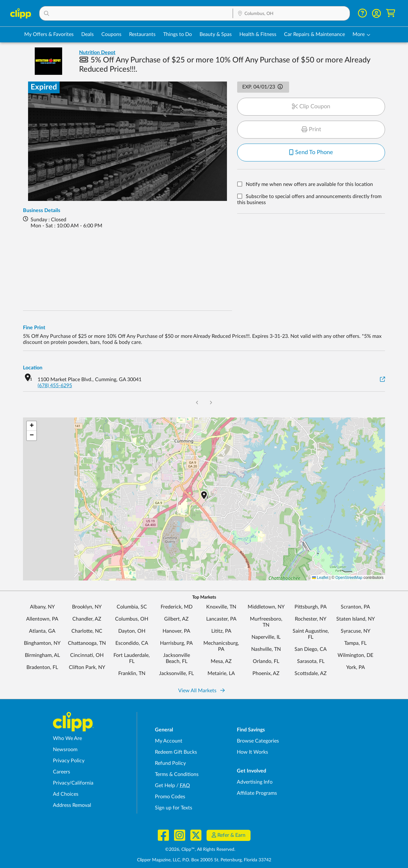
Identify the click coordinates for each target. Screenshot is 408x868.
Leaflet (320, 578)
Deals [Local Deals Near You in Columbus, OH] (87, 34)
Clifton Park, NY (87, 667)
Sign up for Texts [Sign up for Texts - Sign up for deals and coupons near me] (174, 808)
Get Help (165, 786)
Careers (62, 772)
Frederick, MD (177, 607)
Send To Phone (311, 153)
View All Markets (201, 691)
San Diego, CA (311, 649)
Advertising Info (255, 782)
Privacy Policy (69, 761)
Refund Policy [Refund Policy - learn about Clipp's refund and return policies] (170, 763)
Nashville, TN (266, 649)
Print (311, 130)
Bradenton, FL (42, 667)
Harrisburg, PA (176, 643)
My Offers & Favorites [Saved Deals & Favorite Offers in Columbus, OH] (49, 34)
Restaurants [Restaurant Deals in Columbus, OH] (142, 34)
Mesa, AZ (221, 661)
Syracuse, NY (356, 631)
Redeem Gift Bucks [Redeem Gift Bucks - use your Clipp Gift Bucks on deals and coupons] (176, 752)
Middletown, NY (266, 607)
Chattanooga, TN (87, 643)
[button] (136, 13)
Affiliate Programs (257, 793)
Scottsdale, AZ (311, 673)
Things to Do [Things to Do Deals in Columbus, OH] (178, 34)
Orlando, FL (266, 661)
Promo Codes (170, 797)
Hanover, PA (176, 631)
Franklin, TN (132, 673)
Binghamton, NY (42, 643)
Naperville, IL (266, 637)
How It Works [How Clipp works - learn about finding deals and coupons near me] (252, 752)
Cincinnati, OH (87, 655)
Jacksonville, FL (176, 673)
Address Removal (72, 805)
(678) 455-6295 (55, 386)
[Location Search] (291, 14)
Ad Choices (66, 794)
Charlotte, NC (87, 631)
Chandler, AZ (87, 619)
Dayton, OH (132, 631)
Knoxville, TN (221, 607)
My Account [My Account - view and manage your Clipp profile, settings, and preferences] (169, 741)
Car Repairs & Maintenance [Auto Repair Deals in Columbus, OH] (314, 34)
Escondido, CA (132, 643)
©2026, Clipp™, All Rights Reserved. (200, 850)
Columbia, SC (132, 607)
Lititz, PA (221, 631)
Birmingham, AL (42, 655)
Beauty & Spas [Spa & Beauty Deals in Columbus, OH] (216, 34)
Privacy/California (73, 783)
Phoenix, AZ (266, 673)
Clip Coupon (311, 107)
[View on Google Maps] (382, 380)
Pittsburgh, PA (311, 607)
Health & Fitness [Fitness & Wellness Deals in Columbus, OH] (258, 34)
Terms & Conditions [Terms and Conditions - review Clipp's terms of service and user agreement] (177, 774)
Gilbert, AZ (176, 619)
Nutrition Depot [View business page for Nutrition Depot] (97, 53)
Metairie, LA (221, 673)
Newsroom (65, 750)
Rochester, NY (311, 619)
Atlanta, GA (42, 631)
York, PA (356, 667)
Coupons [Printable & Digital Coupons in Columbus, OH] (111, 34)
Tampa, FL (355, 643)
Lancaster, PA (221, 619)
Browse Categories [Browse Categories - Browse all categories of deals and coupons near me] (258, 741)
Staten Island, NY (356, 619)
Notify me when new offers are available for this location (309, 185)
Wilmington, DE (355, 655)
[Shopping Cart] (391, 13)
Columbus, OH (132, 619)
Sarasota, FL (311, 661)
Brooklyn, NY (87, 607)
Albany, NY (42, 607)
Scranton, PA (355, 607)
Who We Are (67, 738)
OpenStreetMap (349, 578)
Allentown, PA (42, 619)
